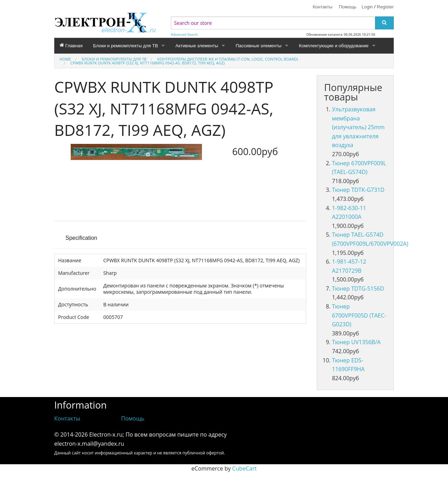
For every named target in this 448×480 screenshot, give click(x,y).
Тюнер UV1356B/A (356, 342)
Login (367, 7)
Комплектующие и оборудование (334, 46)
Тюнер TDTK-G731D (358, 190)
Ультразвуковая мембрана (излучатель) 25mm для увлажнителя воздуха (358, 127)
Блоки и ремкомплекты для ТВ (125, 46)
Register (385, 7)
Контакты (322, 7)
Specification (81, 238)
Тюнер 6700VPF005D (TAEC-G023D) (359, 315)
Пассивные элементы (258, 46)
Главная (71, 46)
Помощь (348, 7)
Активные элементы (197, 46)
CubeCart (244, 468)
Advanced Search (184, 34)
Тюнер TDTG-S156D (358, 288)
